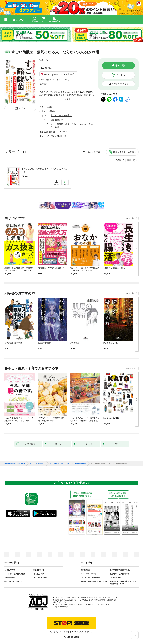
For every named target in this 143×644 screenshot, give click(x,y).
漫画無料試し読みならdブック (15, 464)
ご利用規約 (85, 570)
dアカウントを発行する (61, 632)
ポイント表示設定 (41, 578)
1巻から (120, 160)
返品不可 (43, 84)
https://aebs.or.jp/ (61, 607)
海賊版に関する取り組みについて (94, 581)
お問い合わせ (10, 578)
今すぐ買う (121, 66)
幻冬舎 (52, 111)
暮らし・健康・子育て (61, 116)
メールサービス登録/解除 (15, 574)
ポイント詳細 (68, 74)
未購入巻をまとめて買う (124, 152)
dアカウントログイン (13, 581)
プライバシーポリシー (90, 574)
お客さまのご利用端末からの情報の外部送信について (123, 583)
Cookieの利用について (119, 578)
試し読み (22, 108)
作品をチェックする (120, 84)
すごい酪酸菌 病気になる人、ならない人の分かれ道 (44, 171)
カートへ (121, 75)
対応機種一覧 (39, 570)
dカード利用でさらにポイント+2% (53, 80)
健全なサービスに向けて (119, 574)
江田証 (43, 60)
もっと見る (131, 218)
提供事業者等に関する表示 (120, 570)
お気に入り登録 (93, 152)
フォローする (48, 60)
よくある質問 (39, 574)
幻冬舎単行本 (57, 120)
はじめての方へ (11, 570)
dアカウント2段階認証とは (91, 578)
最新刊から (133, 160)
